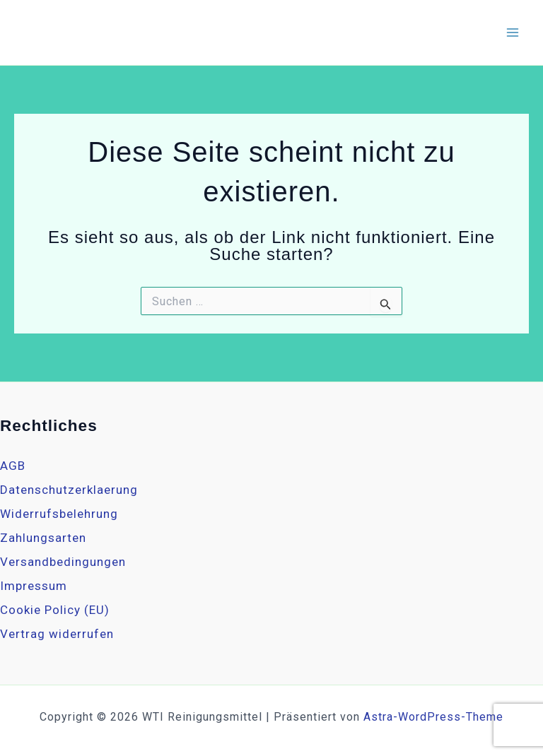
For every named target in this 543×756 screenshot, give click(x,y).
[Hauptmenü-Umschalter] (513, 33)
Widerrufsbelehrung (59, 514)
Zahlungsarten (43, 538)
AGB (13, 466)
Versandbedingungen (63, 562)
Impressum (34, 586)
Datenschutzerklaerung (69, 490)
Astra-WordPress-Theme (433, 717)
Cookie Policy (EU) (55, 610)
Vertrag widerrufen (57, 634)
